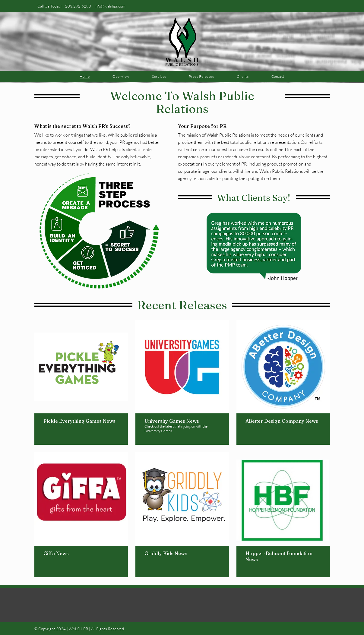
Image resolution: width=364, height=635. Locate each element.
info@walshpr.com (110, 6)
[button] (254, 246)
